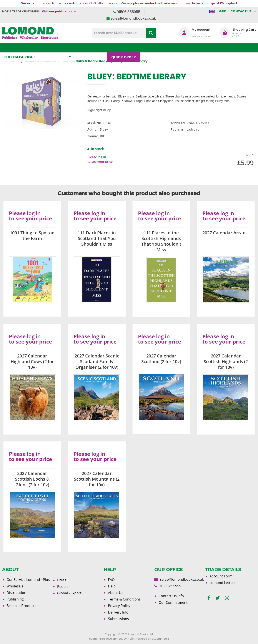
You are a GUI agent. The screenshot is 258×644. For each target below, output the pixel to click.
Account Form (221, 576)
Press (62, 580)
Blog (152, 48)
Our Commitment (173, 602)
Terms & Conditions (124, 599)
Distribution (16, 593)
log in (102, 157)
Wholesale (15, 586)
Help (112, 586)
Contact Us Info (171, 596)
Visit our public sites (57, 11)
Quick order (126, 48)
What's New (93, 48)
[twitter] (218, 598)
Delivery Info (118, 612)
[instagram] (227, 598)
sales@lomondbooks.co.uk (133, 18)
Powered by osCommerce (152, 639)
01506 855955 (128, 12)
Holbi (131, 639)
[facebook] (209, 598)
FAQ (111, 580)
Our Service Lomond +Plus (28, 580)
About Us (174, 48)
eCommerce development (106, 639)
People (63, 587)
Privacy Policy (119, 606)
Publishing (15, 599)
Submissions (118, 619)
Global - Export (69, 593)
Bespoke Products (21, 606)
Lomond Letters (223, 583)
